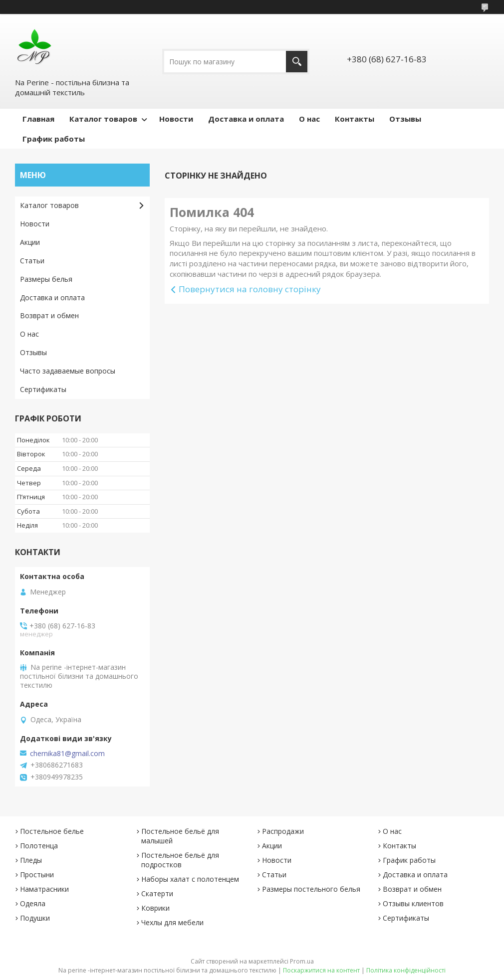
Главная (38, 119)
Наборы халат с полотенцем (190, 879)
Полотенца (39, 846)
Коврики (155, 908)
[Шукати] (297, 62)
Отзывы (405, 119)
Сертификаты (43, 389)
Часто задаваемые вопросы (68, 371)
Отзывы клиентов (413, 903)
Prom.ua (302, 961)
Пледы (31, 860)
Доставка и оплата (246, 119)
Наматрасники (44, 889)
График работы (54, 139)
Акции (30, 242)
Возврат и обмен (49, 315)
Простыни (37, 875)
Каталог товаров (103, 119)
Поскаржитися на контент (321, 970)
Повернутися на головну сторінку (250, 289)
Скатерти (157, 893)
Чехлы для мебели (172, 922)
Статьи (32, 261)
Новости (176, 119)
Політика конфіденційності (406, 970)
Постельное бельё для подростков (180, 860)
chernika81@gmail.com (67, 754)
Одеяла (33, 903)
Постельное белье (52, 831)
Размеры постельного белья (311, 889)
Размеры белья (46, 279)
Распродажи (283, 831)
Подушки (35, 918)
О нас (309, 119)
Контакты (355, 119)
